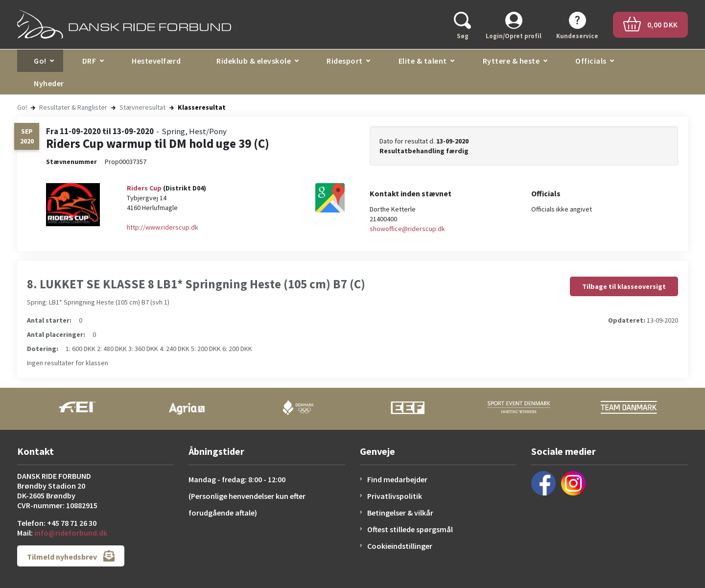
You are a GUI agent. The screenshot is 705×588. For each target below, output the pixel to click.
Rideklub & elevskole (254, 61)
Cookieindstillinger (400, 546)
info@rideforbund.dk (71, 533)
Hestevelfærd (156, 61)
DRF (89, 61)
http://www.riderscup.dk (163, 227)
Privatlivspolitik (395, 496)
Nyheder (49, 83)
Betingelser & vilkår (400, 513)
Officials (591, 61)
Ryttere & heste (511, 61)
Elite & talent (423, 61)
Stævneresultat (142, 107)
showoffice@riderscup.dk (407, 229)
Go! (40, 61)
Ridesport (345, 61)
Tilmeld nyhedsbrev (71, 556)
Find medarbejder (397, 479)
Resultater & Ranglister (73, 107)
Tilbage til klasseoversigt (624, 286)
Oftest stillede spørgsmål (410, 529)
